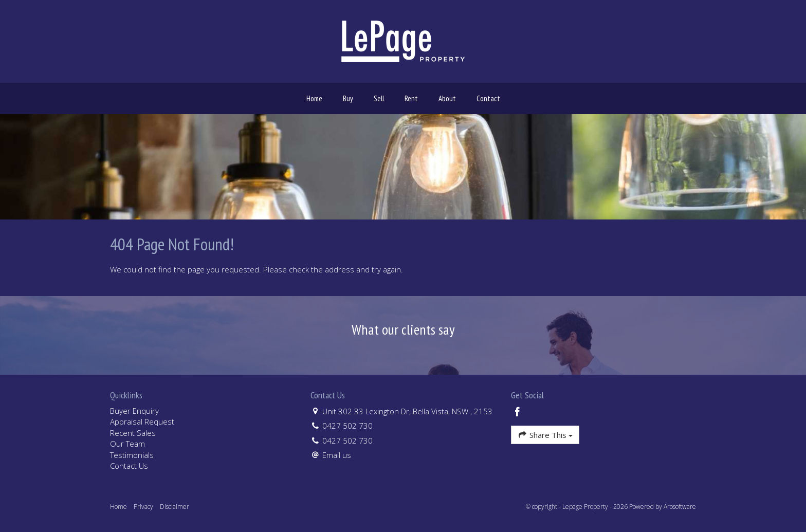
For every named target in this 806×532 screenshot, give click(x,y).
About (447, 98)
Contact (488, 98)
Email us (337, 455)
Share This (545, 435)
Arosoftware (680, 507)
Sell (379, 98)
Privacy (143, 507)
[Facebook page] (518, 412)
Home (314, 98)
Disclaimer (175, 507)
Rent (411, 98)
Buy (348, 98)
